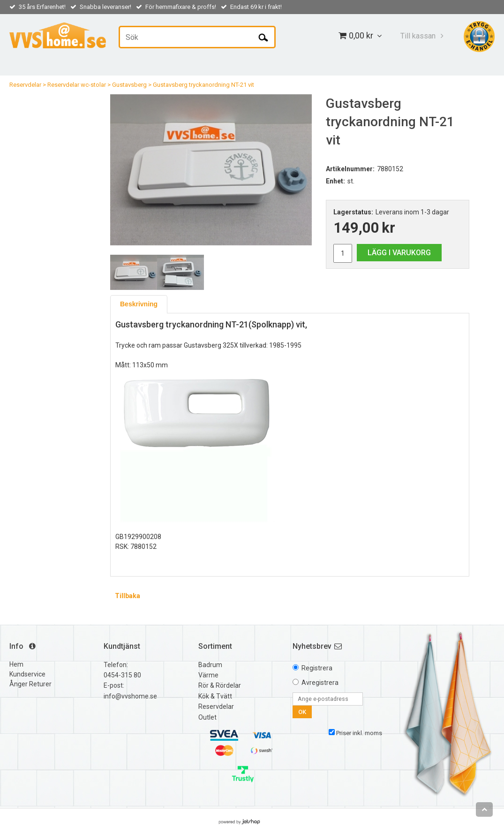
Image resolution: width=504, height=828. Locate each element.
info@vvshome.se (130, 696)
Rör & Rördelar (220, 685)
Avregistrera (320, 683)
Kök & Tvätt (215, 696)
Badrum (210, 665)
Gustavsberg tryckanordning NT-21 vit (203, 85)
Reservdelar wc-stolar (77, 85)
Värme (208, 675)
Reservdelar (25, 85)
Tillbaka (128, 596)
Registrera (317, 668)
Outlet (207, 717)
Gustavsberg (129, 85)
